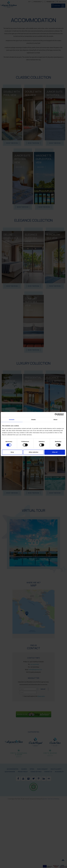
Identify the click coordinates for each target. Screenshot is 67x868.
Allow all (55, 452)
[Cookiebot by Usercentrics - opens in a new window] (57, 415)
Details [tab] (33, 420)
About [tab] (55, 420)
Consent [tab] (12, 420)
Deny (12, 452)
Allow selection (33, 452)
